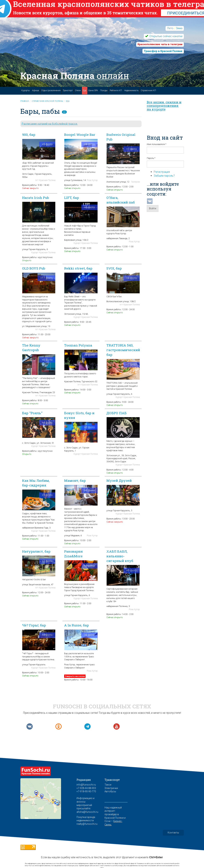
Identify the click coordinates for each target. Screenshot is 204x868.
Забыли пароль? (164, 176)
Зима (179, 28)
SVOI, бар (114, 268)
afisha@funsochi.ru (87, 812)
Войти (153, 208)
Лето (170, 28)
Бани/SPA (93, 90)
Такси (108, 785)
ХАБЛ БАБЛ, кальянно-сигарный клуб (120, 556)
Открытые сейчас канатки (166, 36)
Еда (85, 90)
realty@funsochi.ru (87, 824)
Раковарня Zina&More (73, 554)
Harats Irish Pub (36, 198)
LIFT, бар (72, 198)
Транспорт (68, 90)
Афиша (35, 90)
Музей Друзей (119, 480)
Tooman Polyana (78, 345)
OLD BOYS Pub (34, 268)
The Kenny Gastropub (31, 348)
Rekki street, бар (78, 268)
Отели (78, 90)
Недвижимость (131, 90)
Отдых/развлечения (51, 90)
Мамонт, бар (75, 480)
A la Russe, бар (77, 625)
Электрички (111, 788)
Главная (25, 101)
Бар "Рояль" (32, 413)
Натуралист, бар (36, 551)
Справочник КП (148, 90)
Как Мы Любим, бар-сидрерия (36, 483)
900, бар (29, 135)
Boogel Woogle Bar (80, 135)
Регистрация (162, 172)
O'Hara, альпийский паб (121, 200)
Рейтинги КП (116, 90)
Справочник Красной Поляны (47, 101)
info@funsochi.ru (86, 785)
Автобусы (110, 791)
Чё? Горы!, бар (34, 625)
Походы (104, 90)
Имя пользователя (157, 144)
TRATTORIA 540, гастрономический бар (123, 350)
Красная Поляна (75, 76)
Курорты (26, 90)
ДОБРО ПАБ (117, 413)
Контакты (173, 833)
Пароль (151, 158)
